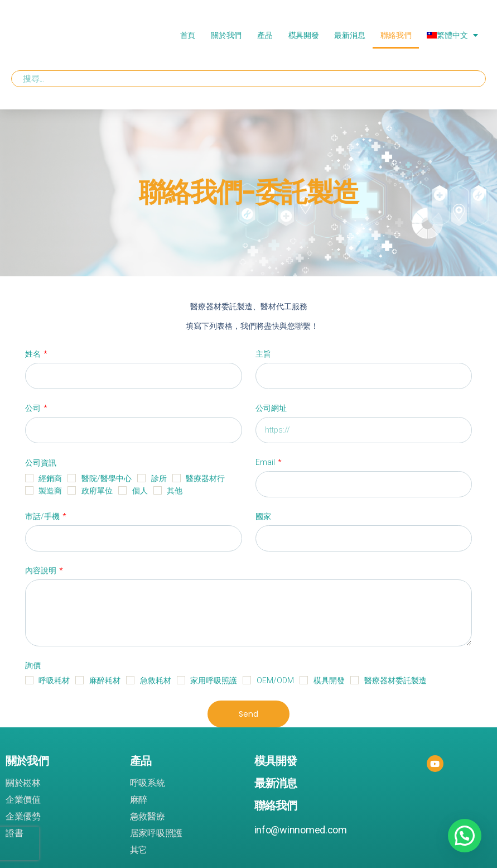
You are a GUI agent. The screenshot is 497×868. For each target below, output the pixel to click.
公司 (34, 408)
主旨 (263, 354)
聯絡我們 (396, 35)
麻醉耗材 (105, 680)
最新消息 (349, 35)
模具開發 (304, 35)
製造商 (50, 491)
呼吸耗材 (54, 680)
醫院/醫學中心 (107, 478)
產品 (265, 35)
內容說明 (42, 570)
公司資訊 (41, 463)
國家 (263, 516)
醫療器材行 (205, 478)
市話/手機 (43, 516)
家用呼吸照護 (214, 680)
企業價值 (23, 800)
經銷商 (50, 478)
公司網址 (271, 408)
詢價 (33, 665)
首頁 (188, 35)
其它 (139, 850)
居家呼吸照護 (156, 833)
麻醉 (139, 800)
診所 (159, 478)
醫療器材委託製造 (395, 680)
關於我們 (226, 35)
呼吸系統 (148, 783)
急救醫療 (148, 817)
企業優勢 (23, 817)
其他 (175, 491)
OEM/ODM (275, 680)
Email (266, 462)
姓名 (34, 354)
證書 (14, 833)
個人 (140, 491)
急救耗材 (156, 680)
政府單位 (97, 491)
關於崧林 (23, 783)
